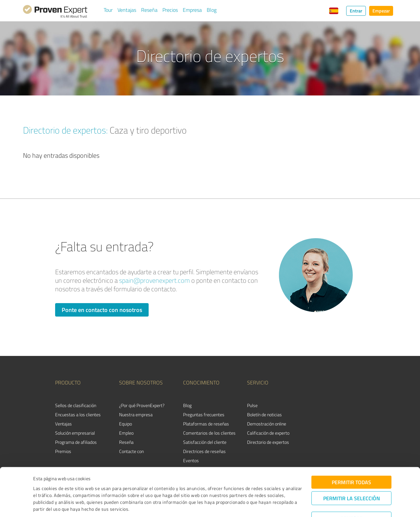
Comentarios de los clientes (209, 433)
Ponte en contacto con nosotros (102, 310)
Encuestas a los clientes (78, 414)
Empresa (192, 10)
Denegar (352, 496)
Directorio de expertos (268, 442)
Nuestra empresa (136, 414)
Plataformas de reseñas (206, 424)
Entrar (356, 11)
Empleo (126, 433)
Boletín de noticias (264, 414)
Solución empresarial (75, 433)
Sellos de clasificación (76, 405)
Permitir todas (351, 459)
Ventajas (127, 10)
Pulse (252, 405)
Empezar (381, 11)
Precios (170, 10)
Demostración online (267, 424)
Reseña (149, 10)
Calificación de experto (268, 433)
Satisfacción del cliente (205, 442)
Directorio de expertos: (65, 130)
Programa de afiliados (76, 442)
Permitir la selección (352, 476)
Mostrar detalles (260, 505)
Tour (108, 10)
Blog (212, 10)
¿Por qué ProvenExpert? (142, 405)
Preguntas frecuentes (204, 414)
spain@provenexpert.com (155, 280)
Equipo (126, 424)
